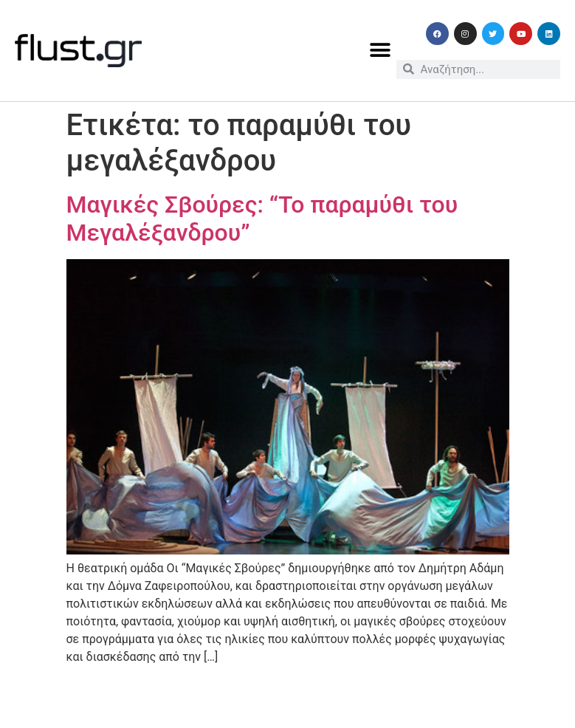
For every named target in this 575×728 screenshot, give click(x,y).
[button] (380, 51)
